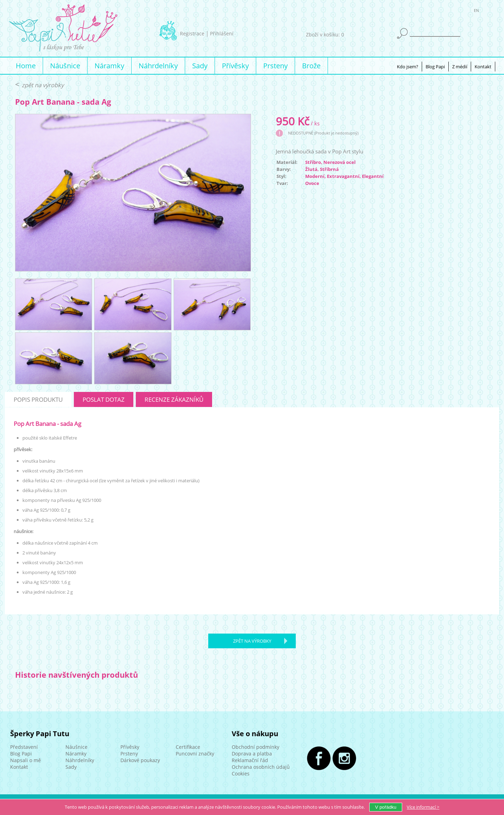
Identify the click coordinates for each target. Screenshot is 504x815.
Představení (24, 747)
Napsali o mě (26, 760)
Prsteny (275, 66)
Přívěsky (235, 66)
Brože (311, 66)
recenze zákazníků (174, 399)
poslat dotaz (104, 399)
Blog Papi (435, 67)
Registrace (192, 33)
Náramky (109, 66)
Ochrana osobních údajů (261, 767)
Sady (200, 66)
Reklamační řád (250, 760)
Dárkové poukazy (140, 760)
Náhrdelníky (158, 66)
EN (476, 12)
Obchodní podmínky (255, 747)
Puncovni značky (195, 754)
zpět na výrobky (43, 85)
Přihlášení (222, 33)
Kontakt (483, 67)
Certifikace (188, 747)
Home (26, 66)
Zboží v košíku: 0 (325, 34)
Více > (423, 807)
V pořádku (386, 807)
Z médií (460, 67)
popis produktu (38, 399)
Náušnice (65, 66)
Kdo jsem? (408, 67)
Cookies (241, 773)
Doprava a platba (252, 754)
